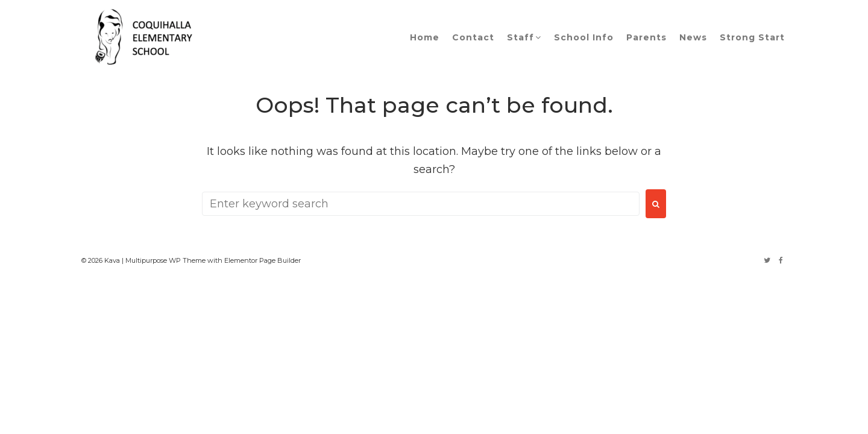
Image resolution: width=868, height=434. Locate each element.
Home (425, 37)
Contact (473, 37)
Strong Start (752, 37)
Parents (646, 37)
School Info (584, 37)
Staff (520, 37)
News (693, 37)
